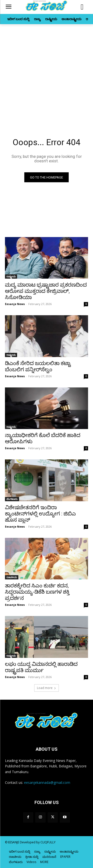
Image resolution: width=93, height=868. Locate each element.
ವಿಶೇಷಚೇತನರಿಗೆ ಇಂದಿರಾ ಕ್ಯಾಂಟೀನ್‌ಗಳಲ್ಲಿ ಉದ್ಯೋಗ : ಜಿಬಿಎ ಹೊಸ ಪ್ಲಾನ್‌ (40, 514)
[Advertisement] (46, 73)
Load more (46, 688)
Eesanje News (15, 304)
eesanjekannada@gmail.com (47, 782)
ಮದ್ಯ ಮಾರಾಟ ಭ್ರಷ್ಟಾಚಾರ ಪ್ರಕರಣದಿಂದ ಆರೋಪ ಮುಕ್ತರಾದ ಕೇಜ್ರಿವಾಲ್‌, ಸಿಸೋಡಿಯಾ (46, 291)
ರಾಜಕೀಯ (12, 577)
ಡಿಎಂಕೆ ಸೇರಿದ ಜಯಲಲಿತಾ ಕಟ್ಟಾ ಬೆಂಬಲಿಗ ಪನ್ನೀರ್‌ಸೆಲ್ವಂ (38, 366)
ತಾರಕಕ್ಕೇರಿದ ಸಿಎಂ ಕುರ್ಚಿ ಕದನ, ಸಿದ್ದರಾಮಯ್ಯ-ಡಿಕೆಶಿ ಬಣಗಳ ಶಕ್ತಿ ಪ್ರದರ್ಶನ (37, 592)
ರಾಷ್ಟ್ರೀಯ (11, 276)
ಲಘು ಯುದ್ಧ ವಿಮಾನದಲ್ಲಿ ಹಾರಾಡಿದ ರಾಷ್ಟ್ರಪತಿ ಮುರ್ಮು (41, 667)
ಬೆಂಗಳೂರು (12, 499)
